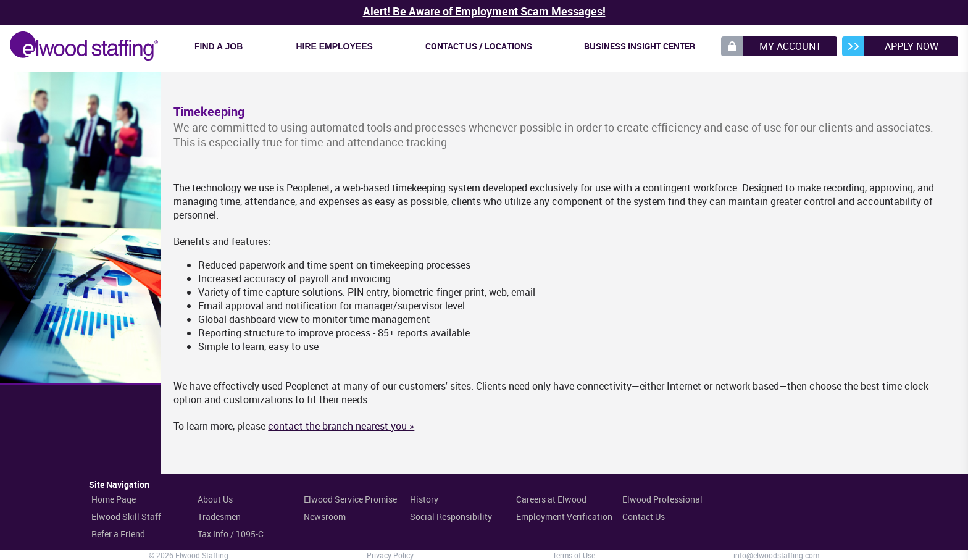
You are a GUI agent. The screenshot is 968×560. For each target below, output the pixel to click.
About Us (215, 499)
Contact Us (644, 516)
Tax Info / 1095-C (231, 534)
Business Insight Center (640, 46)
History (424, 499)
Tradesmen (219, 516)
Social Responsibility (451, 516)
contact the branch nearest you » (341, 426)
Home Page (114, 499)
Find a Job (219, 46)
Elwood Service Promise (350, 499)
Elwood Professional (662, 499)
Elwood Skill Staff (126, 516)
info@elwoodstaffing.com (776, 555)
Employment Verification (564, 516)
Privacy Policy (390, 555)
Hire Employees (334, 46)
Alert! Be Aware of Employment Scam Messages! (484, 11)
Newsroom (325, 516)
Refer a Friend (118, 534)
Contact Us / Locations (479, 46)
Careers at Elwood (551, 499)
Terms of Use (574, 555)
